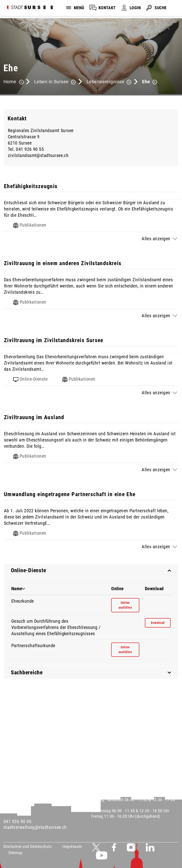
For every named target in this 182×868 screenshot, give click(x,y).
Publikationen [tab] (30, 225)
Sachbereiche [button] (27, 672)
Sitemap (15, 853)
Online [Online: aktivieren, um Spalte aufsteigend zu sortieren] (118, 589)
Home (10, 82)
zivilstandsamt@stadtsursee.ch (38, 155)
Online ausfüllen (128, 605)
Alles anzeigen (156, 239)
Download (161, 622)
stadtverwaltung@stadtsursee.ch (35, 827)
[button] (55, 82)
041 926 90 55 (30, 149)
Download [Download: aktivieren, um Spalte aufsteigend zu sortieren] (154, 589)
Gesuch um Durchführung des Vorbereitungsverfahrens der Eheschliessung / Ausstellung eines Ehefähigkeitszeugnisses (56, 627)
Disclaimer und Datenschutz (28, 846)
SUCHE (161, 8)
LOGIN (135, 8)
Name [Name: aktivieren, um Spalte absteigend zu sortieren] (17, 589)
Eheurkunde (23, 601)
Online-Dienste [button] (28, 570)
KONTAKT (107, 8)
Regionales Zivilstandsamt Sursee (41, 130)
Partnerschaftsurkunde (33, 646)
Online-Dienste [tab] (30, 379)
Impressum (72, 846)
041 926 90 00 (17, 821)
